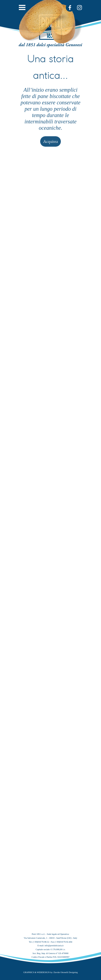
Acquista (50, 89)
